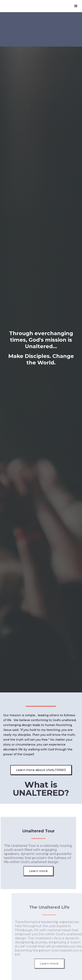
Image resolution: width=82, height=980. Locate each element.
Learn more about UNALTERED (41, 770)
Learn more (37, 871)
